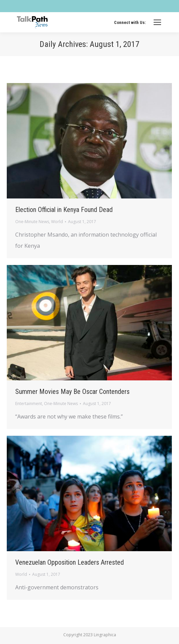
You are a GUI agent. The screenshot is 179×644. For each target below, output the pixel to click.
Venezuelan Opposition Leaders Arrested (70, 562)
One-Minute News (32, 222)
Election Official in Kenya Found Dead (64, 210)
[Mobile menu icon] (157, 22)
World (57, 222)
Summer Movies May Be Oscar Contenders (72, 392)
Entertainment (29, 404)
